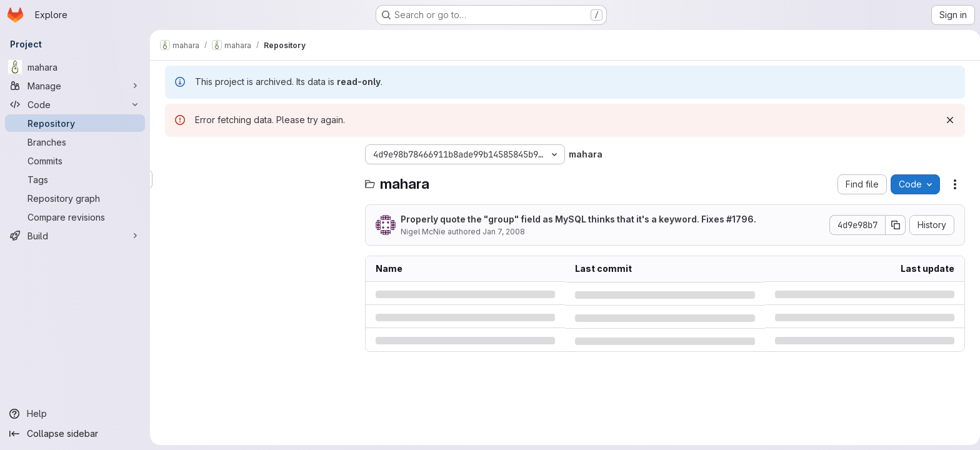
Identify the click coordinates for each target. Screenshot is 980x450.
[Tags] (75, 179)
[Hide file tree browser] (172, 154)
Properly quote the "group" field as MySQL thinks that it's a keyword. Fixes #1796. (576, 219)
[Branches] (75, 142)
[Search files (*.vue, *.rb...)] (256, 179)
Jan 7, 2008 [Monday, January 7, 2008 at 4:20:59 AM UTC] (501, 232)
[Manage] (75, 86)
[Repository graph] (75, 198)
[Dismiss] (947, 120)
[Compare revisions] (75, 217)
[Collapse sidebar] (75, 434)
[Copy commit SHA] (893, 225)
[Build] (75, 236)
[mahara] (75, 67)
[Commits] (75, 161)
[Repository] (75, 123)
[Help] (75, 414)
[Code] (75, 104)
